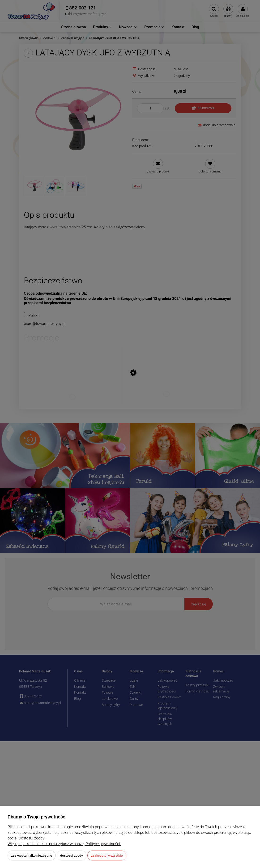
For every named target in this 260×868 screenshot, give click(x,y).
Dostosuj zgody (72, 855)
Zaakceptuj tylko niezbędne (32, 855)
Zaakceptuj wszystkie (107, 855)
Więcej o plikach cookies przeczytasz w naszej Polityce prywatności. (64, 844)
